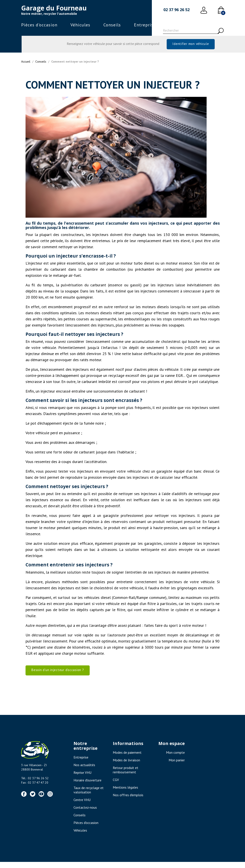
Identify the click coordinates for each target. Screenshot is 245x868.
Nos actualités (84, 771)
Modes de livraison (126, 766)
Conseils (112, 25)
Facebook (24, 800)
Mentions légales (125, 793)
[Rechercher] (191, 31)
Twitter (33, 800)
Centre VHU (82, 806)
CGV (116, 786)
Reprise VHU (82, 779)
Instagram (50, 800)
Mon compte (175, 759)
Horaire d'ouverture (87, 786)
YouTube (41, 800)
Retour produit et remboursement (126, 776)
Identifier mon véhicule (191, 45)
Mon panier (177, 766)
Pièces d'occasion (39, 25)
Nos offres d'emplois (128, 801)
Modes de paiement (127, 759)
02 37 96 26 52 (176, 10)
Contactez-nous (85, 813)
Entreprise (145, 25)
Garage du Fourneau (54, 8)
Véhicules (80, 25)
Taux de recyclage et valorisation (89, 796)
